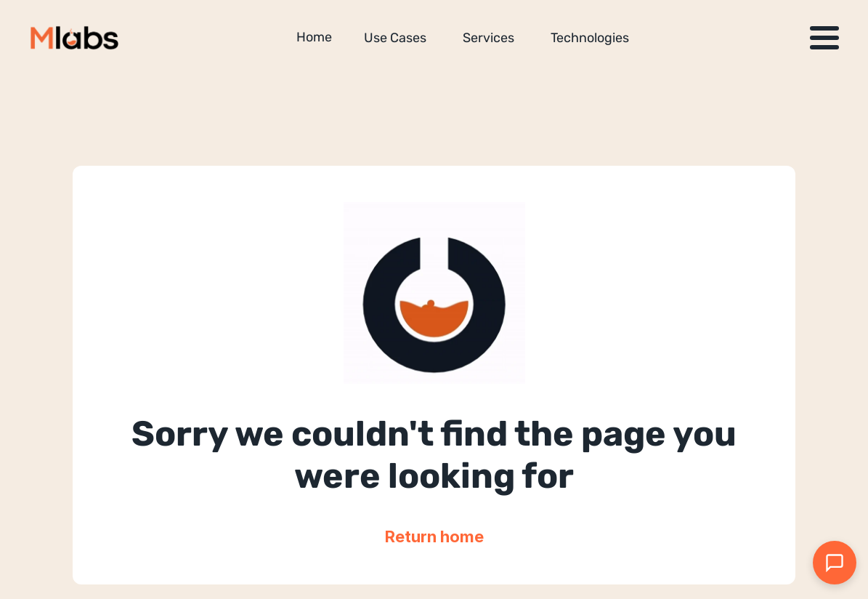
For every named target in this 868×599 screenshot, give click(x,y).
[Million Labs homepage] (74, 38)
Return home (434, 536)
